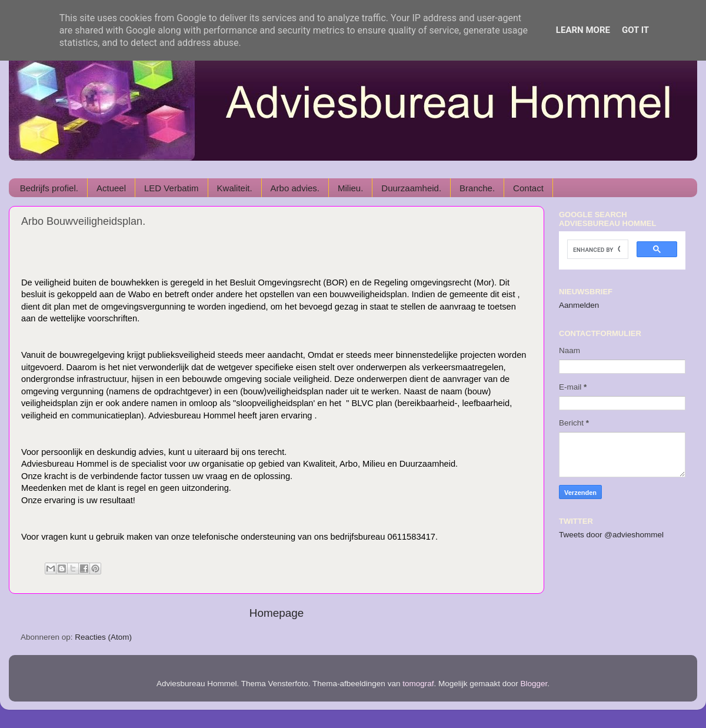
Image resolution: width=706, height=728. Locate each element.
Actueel (111, 188)
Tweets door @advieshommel (611, 535)
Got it (635, 30)
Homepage (277, 613)
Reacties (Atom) (103, 637)
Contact (528, 188)
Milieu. (350, 188)
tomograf (418, 684)
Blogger (534, 684)
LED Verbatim (171, 188)
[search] (597, 250)
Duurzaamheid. (411, 188)
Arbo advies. (295, 188)
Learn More (583, 30)
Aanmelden (579, 305)
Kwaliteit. (235, 188)
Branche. (477, 188)
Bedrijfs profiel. (49, 188)
